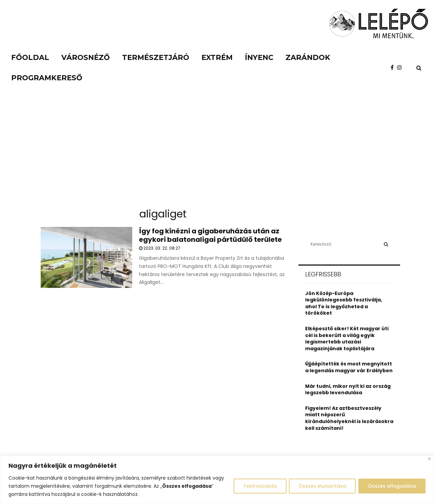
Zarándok (308, 57)
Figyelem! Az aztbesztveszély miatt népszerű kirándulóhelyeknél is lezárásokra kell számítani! (349, 418)
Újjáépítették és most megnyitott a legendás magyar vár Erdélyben (349, 367)
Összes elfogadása (391, 486)
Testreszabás (258, 486)
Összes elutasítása (321, 486)
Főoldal (30, 57)
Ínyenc (259, 57)
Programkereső (47, 78)
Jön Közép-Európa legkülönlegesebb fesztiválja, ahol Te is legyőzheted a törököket (344, 303)
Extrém (217, 57)
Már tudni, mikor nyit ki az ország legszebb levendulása (348, 390)
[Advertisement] (217, 152)
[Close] (429, 459)
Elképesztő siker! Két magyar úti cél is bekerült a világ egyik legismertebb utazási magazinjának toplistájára (347, 339)
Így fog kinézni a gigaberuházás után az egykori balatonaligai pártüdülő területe (210, 235)
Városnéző (86, 57)
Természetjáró (156, 57)
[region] (217, 480)
